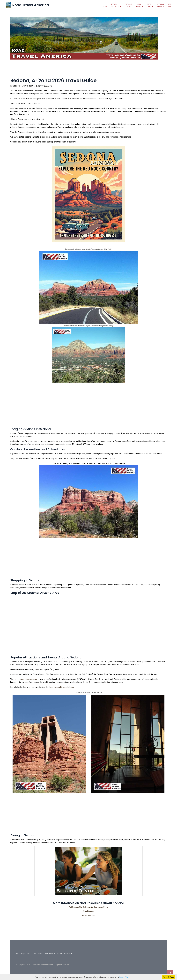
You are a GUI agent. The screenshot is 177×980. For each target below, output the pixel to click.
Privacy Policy (124, 977)
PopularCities (128, 5)
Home (105, 6)
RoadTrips (149, 5)
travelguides (138, 5)
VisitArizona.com (88, 915)
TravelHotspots (115, 5)
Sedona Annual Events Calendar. (62, 687)
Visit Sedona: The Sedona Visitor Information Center (89, 907)
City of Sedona (88, 911)
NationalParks (160, 5)
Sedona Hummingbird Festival (26, 679)
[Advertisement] (88, 68)
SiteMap (169, 5)
